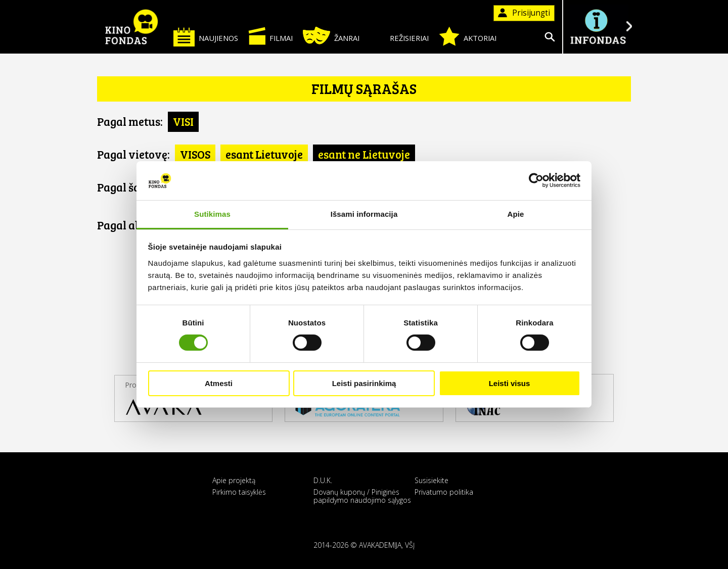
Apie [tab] (516, 214)
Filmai (270, 36)
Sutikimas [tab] (212, 214)
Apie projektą (234, 480)
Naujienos (206, 37)
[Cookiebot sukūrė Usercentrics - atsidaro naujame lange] (536, 180)
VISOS (195, 154)
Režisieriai (399, 36)
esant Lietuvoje (264, 154)
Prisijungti (524, 13)
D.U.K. (323, 480)
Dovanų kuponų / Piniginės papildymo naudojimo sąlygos (362, 496)
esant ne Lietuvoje (364, 154)
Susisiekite (431, 480)
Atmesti (219, 383)
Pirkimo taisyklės (239, 492)
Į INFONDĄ (598, 27)
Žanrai (331, 36)
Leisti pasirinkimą (364, 383)
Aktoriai (468, 36)
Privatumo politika (444, 492)
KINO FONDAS (131, 27)
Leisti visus (510, 383)
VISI (183, 121)
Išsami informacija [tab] (364, 214)
